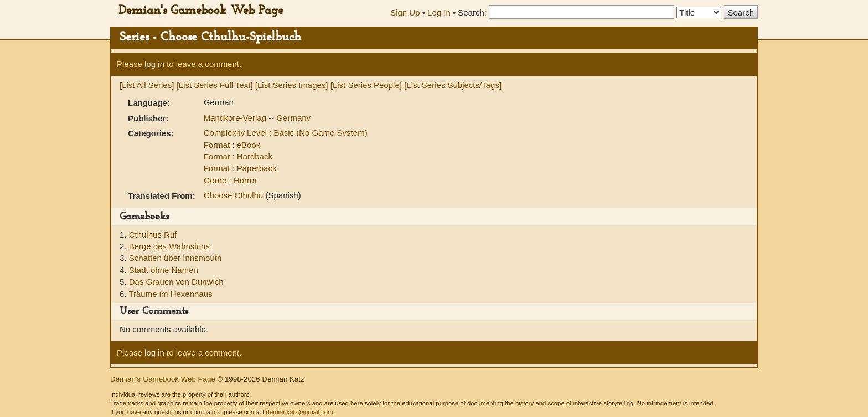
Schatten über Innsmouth (175, 258)
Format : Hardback (238, 156)
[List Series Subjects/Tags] (453, 85)
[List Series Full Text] (215, 85)
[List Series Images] (292, 85)
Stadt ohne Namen (164, 270)
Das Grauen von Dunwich (176, 282)
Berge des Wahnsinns (169, 246)
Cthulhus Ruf (153, 235)
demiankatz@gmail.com (299, 412)
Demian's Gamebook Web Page (201, 11)
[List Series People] (366, 85)
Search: (472, 12)
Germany (293, 118)
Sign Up (405, 12)
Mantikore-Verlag (236, 118)
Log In (439, 12)
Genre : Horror (231, 180)
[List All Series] (147, 85)
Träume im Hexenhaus (170, 294)
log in (154, 64)
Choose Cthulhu (235, 195)
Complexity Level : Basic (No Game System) (286, 133)
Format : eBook (232, 145)
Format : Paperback (240, 168)
